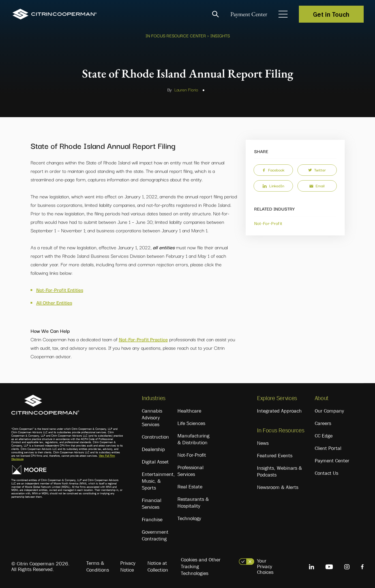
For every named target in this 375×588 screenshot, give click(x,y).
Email (317, 186)
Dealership (153, 449)
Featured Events (275, 456)
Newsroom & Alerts (278, 487)
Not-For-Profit (268, 223)
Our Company (329, 411)
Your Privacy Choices (265, 566)
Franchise (152, 520)
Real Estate (190, 487)
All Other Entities (54, 302)
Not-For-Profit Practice (143, 339)
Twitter (317, 170)
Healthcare (189, 411)
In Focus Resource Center (176, 35)
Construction (155, 437)
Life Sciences (191, 423)
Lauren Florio (186, 89)
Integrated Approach (279, 411)
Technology (189, 518)
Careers (323, 423)
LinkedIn (273, 186)
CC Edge (324, 436)
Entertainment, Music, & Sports (158, 481)
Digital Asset (155, 462)
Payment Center (247, 14)
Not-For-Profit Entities (60, 290)
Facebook (273, 170)
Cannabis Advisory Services (152, 418)
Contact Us (326, 473)
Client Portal (328, 448)
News (263, 443)
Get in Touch (331, 14)
